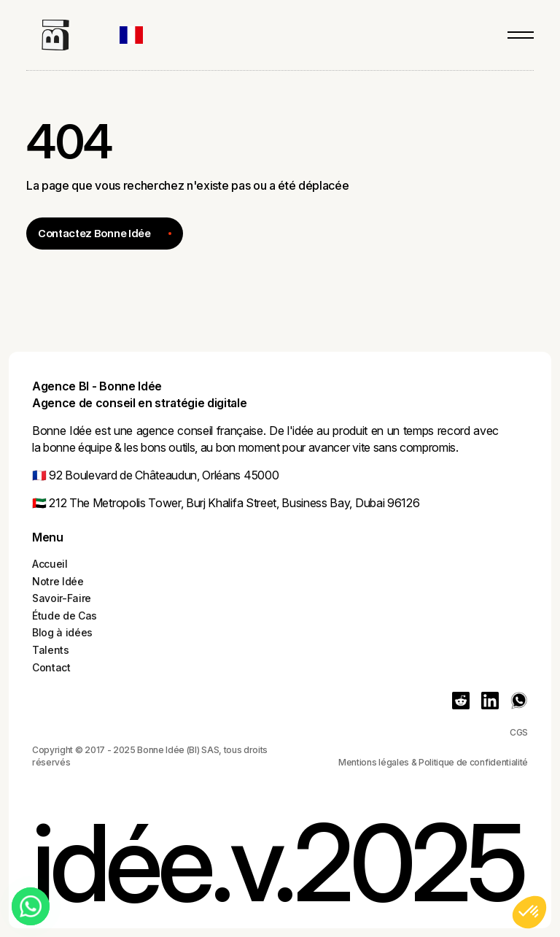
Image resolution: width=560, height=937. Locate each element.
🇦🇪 (39, 503)
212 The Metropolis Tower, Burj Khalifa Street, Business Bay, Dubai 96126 (233, 503)
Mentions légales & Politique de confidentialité (433, 762)
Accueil (50, 564)
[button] (139, 35)
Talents (51, 650)
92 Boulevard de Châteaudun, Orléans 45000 (163, 475)
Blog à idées (62, 632)
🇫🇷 (39, 475)
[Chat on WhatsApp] (31, 906)
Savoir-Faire (62, 598)
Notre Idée (58, 581)
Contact (51, 667)
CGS (519, 732)
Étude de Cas (65, 616)
